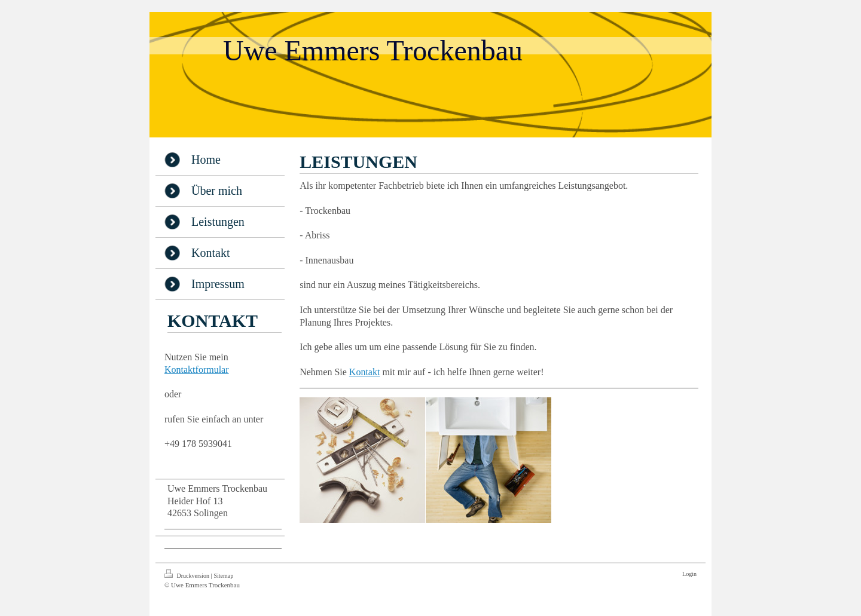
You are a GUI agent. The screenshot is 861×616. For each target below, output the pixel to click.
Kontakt (365, 372)
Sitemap (223, 576)
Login (689, 574)
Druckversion (187, 574)
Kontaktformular (197, 370)
